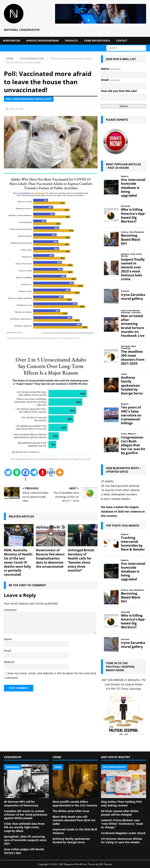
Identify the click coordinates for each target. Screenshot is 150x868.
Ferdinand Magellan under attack (123, 833)
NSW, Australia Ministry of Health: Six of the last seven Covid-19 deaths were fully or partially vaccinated (19, 562)
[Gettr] (43, 472)
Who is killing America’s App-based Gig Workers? (133, 215)
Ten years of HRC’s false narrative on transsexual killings (131, 415)
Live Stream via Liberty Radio (124, 684)
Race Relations (137, 232)
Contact (122, 41)
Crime (124, 374)
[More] (60, 472)
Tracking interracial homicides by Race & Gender (133, 544)
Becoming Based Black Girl (131, 239)
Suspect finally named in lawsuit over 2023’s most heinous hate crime (133, 269)
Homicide (125, 206)
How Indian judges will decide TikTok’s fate (24, 851)
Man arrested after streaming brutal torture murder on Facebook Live (133, 326)
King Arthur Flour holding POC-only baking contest (122, 803)
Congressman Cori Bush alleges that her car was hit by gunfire (133, 445)
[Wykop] (51, 472)
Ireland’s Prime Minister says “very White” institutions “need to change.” (122, 824)
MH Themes (106, 864)
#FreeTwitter (12, 41)
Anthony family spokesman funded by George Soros (132, 385)
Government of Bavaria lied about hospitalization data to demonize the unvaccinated (50, 558)
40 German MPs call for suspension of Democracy (21, 803)
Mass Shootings (129, 347)
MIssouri (132, 434)
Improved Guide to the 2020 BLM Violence (75, 831)
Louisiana (136, 312)
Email (8, 651)
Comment (10, 610)
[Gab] (17, 472)
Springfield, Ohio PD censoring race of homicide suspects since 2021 (25, 840)
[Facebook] (25, 475)
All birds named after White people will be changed (120, 813)
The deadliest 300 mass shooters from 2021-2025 (133, 358)
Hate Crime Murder (131, 255)
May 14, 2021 (17, 109)
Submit (124, 106)
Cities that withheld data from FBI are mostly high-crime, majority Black (24, 827)
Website (9, 662)
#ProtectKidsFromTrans (43, 41)
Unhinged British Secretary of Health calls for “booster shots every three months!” (81, 560)
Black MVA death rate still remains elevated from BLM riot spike (74, 820)
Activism (125, 291)
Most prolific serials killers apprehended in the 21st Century (75, 803)
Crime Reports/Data (97, 41)
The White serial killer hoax (71, 811)
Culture (125, 232)
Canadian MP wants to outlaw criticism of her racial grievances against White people (26, 815)
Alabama (125, 254)
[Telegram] (34, 472)
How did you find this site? (119, 91)
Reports (125, 176)
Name (8, 639)
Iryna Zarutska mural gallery (133, 297)
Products (71, 41)
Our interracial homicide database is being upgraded (133, 188)
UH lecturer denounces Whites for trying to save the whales (122, 840)
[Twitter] (8, 472)
